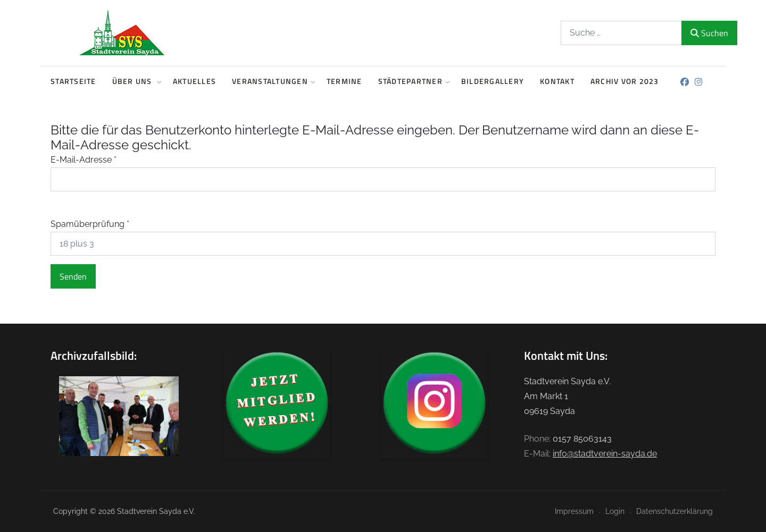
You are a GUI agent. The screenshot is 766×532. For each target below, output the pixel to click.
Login (615, 511)
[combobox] (611, 33)
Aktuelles (194, 81)
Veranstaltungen (271, 81)
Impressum (574, 511)
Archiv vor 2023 (625, 81)
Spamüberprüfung (90, 224)
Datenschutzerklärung (675, 511)
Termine (344, 81)
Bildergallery (493, 81)
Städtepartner (412, 81)
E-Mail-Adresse (84, 160)
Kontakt (557, 81)
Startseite (73, 81)
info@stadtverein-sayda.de (605, 454)
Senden (73, 276)
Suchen (698, 33)
